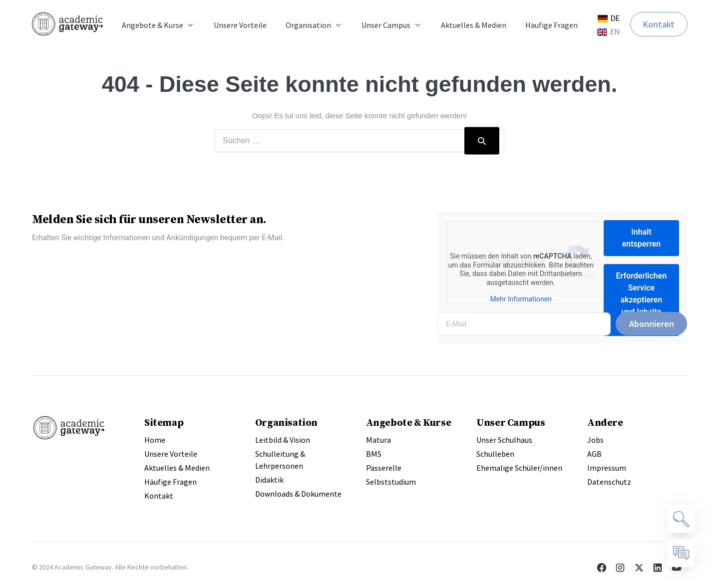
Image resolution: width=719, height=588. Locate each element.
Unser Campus (511, 422)
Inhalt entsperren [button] (642, 238)
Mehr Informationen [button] (521, 299)
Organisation (286, 422)
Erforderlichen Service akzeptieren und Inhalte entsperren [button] (642, 300)
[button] (158, 25)
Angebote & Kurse (409, 422)
